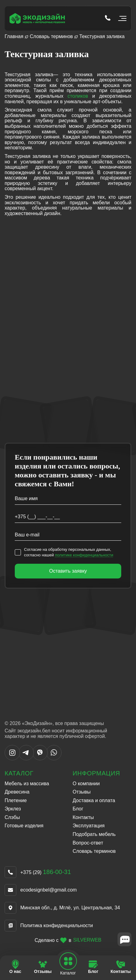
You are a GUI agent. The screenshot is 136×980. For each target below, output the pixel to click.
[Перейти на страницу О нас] (15, 967)
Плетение (16, 800)
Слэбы (12, 817)
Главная (14, 36)
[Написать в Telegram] (26, 759)
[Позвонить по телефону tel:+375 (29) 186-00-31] (108, 18)
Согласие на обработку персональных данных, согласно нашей (69, 552)
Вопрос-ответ (88, 843)
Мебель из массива (27, 784)
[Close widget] (124, 939)
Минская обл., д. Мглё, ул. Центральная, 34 (70, 908)
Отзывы (82, 792)
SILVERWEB (87, 940)
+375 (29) (46, 872)
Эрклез (13, 809)
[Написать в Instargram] (12, 759)
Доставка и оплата (94, 800)
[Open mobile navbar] (68, 961)
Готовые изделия (24, 826)
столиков (78, 96)
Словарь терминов (51, 36)
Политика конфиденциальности (57, 925)
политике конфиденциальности (84, 555)
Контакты (83, 817)
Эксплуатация (89, 826)
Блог (78, 809)
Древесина (17, 792)
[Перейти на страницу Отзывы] (43, 967)
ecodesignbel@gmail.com (48, 890)
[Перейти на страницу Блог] (93, 967)
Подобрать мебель (94, 834)
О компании (86, 784)
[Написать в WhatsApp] (54, 759)
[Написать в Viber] (40, 759)
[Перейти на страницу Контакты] (121, 967)
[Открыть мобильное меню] (121, 18)
